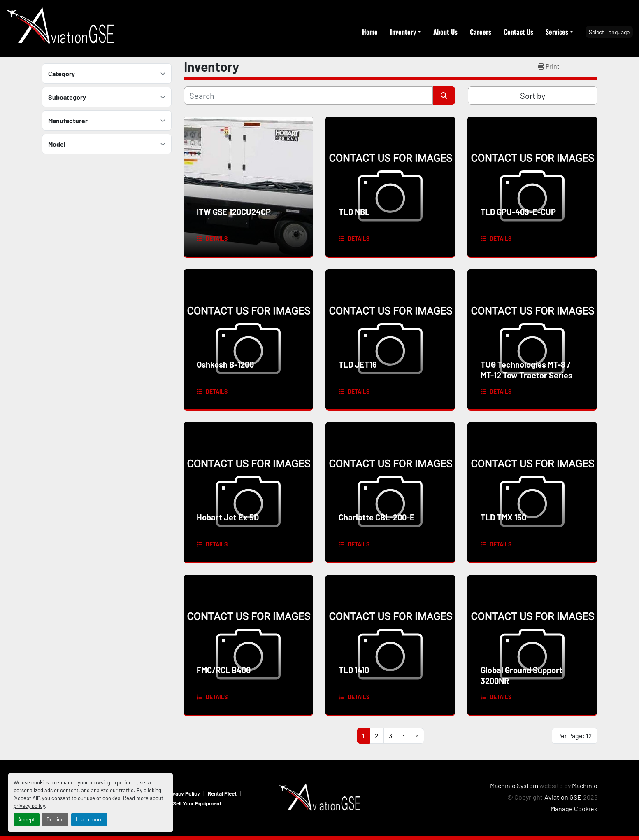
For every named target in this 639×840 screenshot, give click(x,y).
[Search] (308, 96)
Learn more (89, 819)
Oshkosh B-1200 (225, 364)
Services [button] (557, 32)
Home (370, 32)
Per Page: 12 (575, 736)
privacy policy (29, 806)
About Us (445, 32)
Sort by (533, 96)
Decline (55, 819)
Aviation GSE (563, 797)
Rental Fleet (222, 793)
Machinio (585, 785)
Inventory (403, 32)
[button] (405, 32)
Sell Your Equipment (197, 803)
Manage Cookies (574, 808)
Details (217, 239)
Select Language (609, 32)
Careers (481, 32)
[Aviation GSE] (320, 797)
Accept (27, 819)
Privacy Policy (183, 793)
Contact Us (518, 32)
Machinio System (514, 785)
